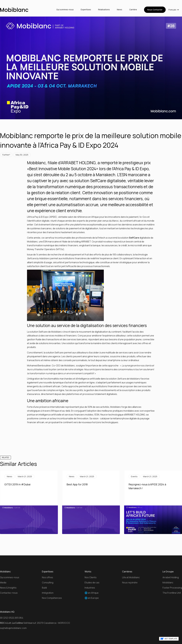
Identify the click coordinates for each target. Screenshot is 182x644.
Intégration (48, 593)
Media (3, 583)
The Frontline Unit (172, 593)
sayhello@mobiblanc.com (13, 628)
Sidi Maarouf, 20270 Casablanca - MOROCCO (35, 623)
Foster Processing (172, 588)
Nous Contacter (155, 10)
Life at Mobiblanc (131, 577)
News (120, 10)
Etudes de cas (92, 583)
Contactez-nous (9, 593)
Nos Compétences (52, 598)
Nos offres (47, 577)
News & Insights (8, 588)
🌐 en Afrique (92, 593)
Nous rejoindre (130, 583)
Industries (90, 588)
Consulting (48, 583)
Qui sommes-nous (65, 10)
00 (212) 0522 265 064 (12, 618)
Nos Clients (91, 577)
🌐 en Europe (92, 598)
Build (44, 588)
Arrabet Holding (171, 577)
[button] (174, 10)
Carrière (133, 10)
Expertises (86, 10)
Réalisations (104, 10)
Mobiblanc (168, 583)
